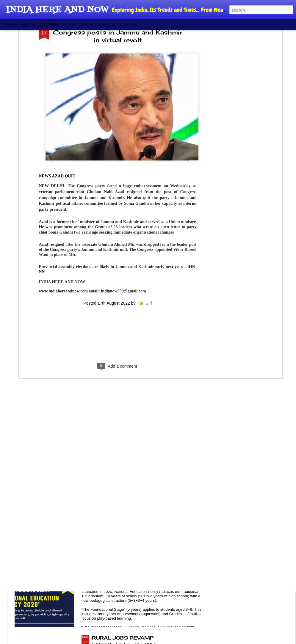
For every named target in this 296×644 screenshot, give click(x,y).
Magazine (49, 24)
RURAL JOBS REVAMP (123, 638)
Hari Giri (144, 252)
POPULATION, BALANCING (127, 503)
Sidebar (86, 24)
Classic (10, 24)
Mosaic (68, 24)
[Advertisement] (118, 290)
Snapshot (106, 24)
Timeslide (128, 24)
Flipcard (28, 24)
